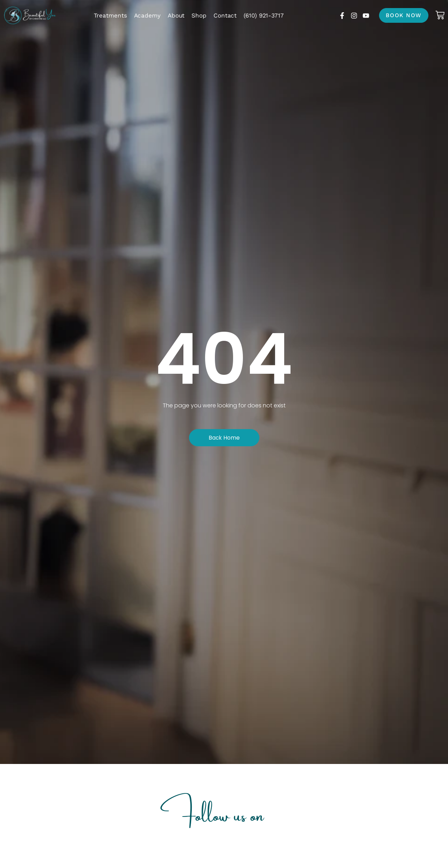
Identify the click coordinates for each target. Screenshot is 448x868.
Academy (147, 15)
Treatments (110, 15)
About (176, 15)
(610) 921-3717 (264, 15)
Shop (199, 15)
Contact (225, 15)
